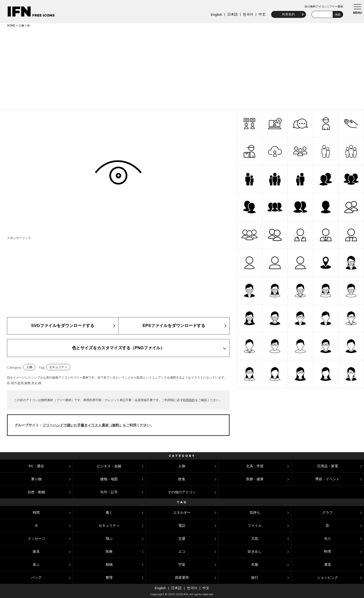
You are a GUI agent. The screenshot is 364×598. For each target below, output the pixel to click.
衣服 (255, 564)
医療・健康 (255, 479)
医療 (109, 551)
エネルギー (182, 512)
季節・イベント (327, 479)
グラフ (327, 512)
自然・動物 (36, 492)
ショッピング (328, 577)
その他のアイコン (182, 492)
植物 (109, 564)
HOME (11, 26)
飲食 (182, 479)
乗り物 (36, 479)
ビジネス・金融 (109, 466)
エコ (182, 551)
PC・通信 (36, 466)
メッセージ (36, 538)
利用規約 (286, 14)
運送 (328, 564)
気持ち (255, 512)
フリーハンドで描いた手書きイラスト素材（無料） (83, 425)
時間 (36, 512)
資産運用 (182, 577)
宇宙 (182, 564)
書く (109, 512)
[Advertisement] (182, 68)
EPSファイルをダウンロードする (174, 326)
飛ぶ (109, 538)
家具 (36, 551)
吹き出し (255, 551)
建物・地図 (109, 479)
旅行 (255, 577)
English (214, 15)
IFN (19, 11)
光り (328, 538)
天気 (255, 538)
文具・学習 (255, 466)
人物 (21, 26)
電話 (182, 525)
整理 (109, 577)
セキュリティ (58, 367)
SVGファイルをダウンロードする (63, 326)
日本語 (230, 14)
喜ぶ (36, 564)
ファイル (255, 525)
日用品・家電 (328, 466)
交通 (182, 538)
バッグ (36, 577)
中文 (260, 14)
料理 (328, 551)
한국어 (246, 14)
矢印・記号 (109, 492)
